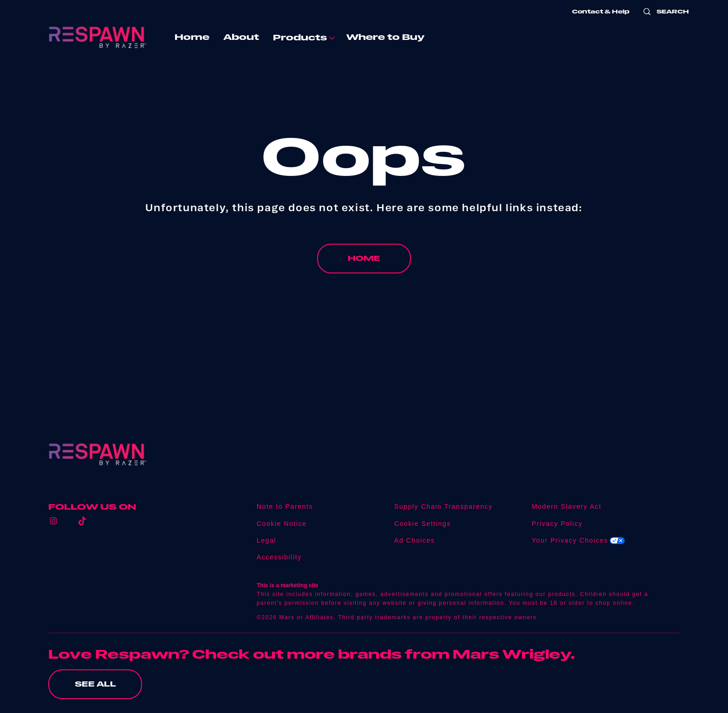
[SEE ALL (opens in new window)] (95, 684)
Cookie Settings (422, 524)
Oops (364, 156)
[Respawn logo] (97, 454)
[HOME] (364, 259)
